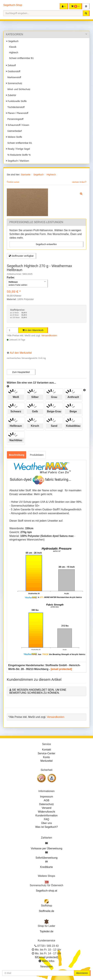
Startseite (26, 175)
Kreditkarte (46, 867)
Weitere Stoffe (14, 137)
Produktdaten (37, 455)
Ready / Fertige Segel (18, 149)
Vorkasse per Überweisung (46, 848)
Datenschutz (47, 804)
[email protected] (61, 669)
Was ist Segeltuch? (46, 827)
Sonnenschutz (14, 83)
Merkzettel (46, 761)
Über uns (47, 823)
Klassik (12, 47)
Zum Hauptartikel (21, 372)
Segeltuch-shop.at (47, 891)
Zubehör (11, 95)
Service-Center (47, 753)
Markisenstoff (14, 77)
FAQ (46, 819)
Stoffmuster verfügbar (21, 256)
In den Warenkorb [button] (33, 330)
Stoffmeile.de (46, 911)
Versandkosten (49, 335)
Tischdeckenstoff (15, 107)
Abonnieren (82, 973)
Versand (47, 808)
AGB (46, 800)
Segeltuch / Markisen (18, 161)
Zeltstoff (11, 65)
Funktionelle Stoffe (16, 101)
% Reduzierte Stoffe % (18, 155)
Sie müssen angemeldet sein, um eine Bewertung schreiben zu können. (38, 691)
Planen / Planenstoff (17, 113)
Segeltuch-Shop (13, 5)
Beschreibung (17, 455)
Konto (46, 757)
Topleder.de (47, 931)
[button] (86, 6)
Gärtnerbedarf (14, 131)
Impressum (46, 797)
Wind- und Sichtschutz (18, 89)
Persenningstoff (15, 119)
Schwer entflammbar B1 (21, 58)
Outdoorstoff (13, 71)
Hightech (13, 52)
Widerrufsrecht (46, 812)
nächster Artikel (79, 182)
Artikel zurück (14, 182)
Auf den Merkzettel (21, 353)
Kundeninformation (46, 815)
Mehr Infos (48, 961)
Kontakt (46, 750)
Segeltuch (12, 41)
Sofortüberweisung (46, 858)
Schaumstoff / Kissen (18, 125)
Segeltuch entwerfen (46, 244)
